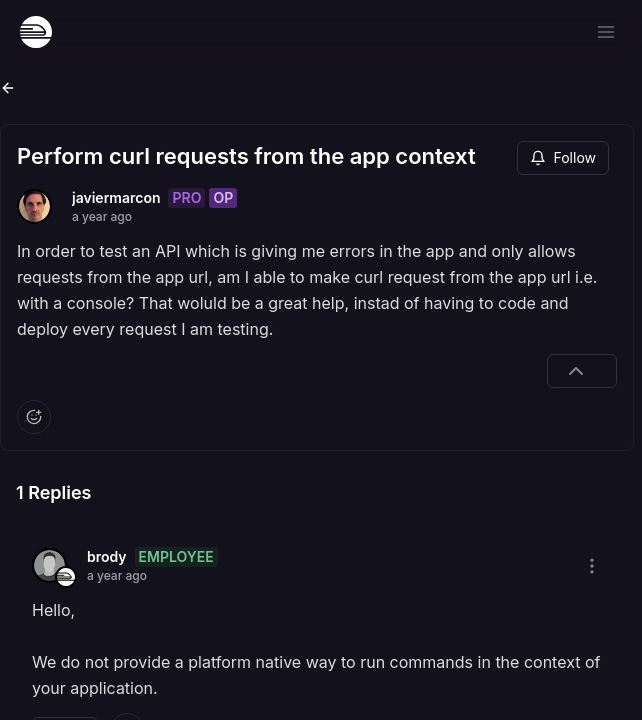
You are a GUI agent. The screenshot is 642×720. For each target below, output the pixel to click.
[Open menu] (606, 32)
